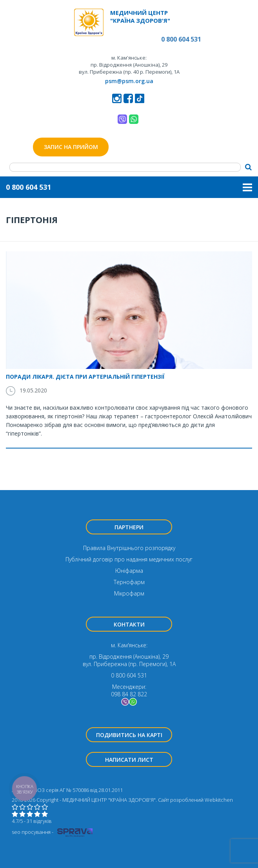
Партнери (129, 527)
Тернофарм (129, 582)
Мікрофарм (129, 593)
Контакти (129, 624)
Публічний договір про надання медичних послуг (129, 559)
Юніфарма (129, 571)
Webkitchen (219, 800)
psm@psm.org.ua (129, 81)
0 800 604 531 (181, 39)
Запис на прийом (71, 147)
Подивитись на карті (129, 735)
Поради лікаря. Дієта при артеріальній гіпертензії (85, 377)
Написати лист (129, 760)
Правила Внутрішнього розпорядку (129, 548)
